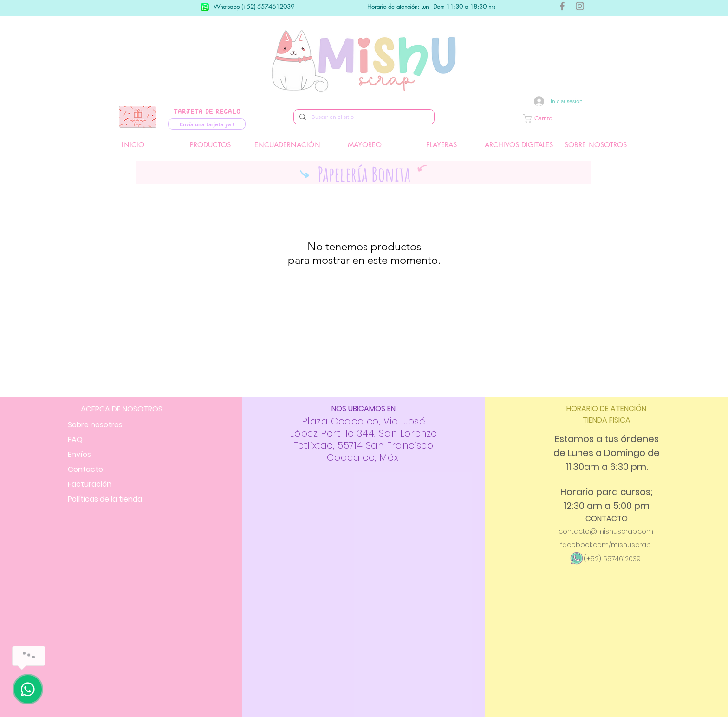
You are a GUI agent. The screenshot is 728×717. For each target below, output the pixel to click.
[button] (566, 118)
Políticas (105, 499)
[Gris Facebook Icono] (562, 6)
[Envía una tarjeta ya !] (207, 124)
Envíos (79, 454)
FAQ (75, 440)
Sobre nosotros (95, 425)
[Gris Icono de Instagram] (580, 6)
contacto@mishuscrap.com (606, 531)
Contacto (85, 469)
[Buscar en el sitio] (363, 117)
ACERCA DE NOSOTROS (122, 409)
